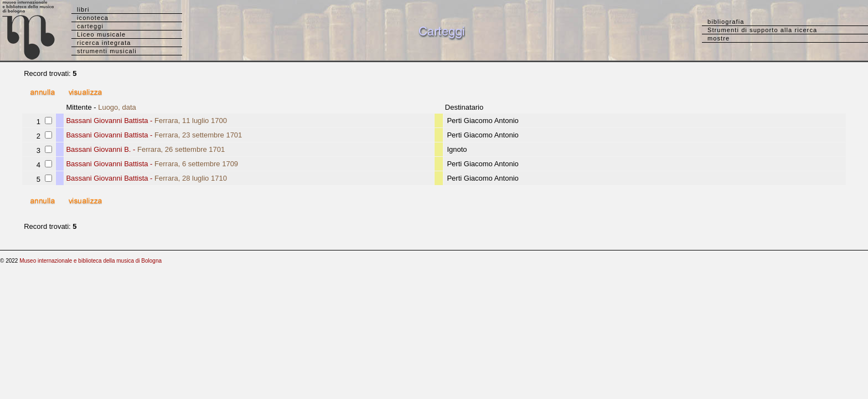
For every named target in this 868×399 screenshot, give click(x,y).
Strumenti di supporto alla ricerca (762, 30)
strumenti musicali (107, 51)
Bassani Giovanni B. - (145, 149)
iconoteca (93, 18)
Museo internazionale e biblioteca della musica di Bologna (91, 261)
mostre (719, 38)
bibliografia (726, 22)
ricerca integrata (104, 43)
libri (83, 9)
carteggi (90, 26)
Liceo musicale (101, 34)
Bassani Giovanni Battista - (146, 121)
